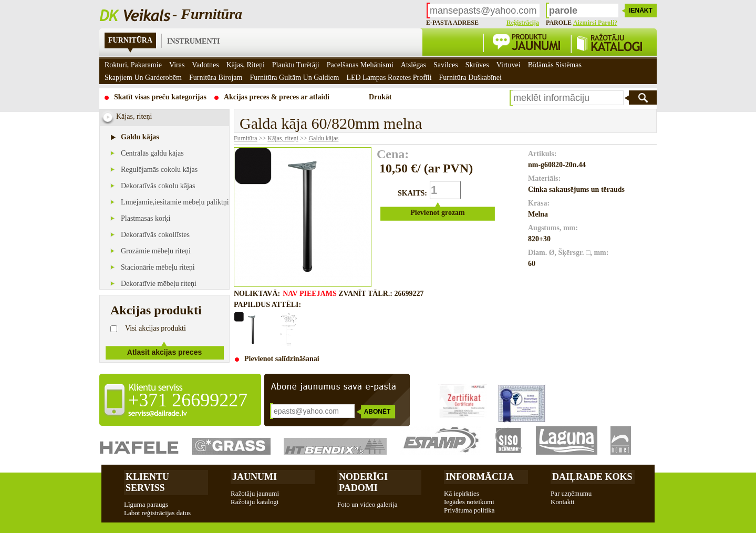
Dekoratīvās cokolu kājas (158, 186)
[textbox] (567, 98)
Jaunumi (255, 477)
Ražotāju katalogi (255, 502)
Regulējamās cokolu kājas (159, 170)
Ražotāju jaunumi (255, 493)
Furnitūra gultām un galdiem (294, 78)
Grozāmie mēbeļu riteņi (156, 251)
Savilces (446, 65)
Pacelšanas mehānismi (360, 65)
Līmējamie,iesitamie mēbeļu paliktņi (175, 202)
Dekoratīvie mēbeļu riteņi (159, 284)
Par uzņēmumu (571, 493)
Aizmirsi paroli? (595, 23)
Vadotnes (205, 65)
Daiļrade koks (592, 477)
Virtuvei (509, 65)
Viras (177, 65)
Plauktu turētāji (296, 65)
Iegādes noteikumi (469, 502)
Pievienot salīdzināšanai (282, 359)
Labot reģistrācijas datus (157, 513)
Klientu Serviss (147, 482)
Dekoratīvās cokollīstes (155, 235)
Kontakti (563, 502)
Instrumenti (193, 41)
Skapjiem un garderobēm (143, 78)
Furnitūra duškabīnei (470, 78)
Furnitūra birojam (216, 78)
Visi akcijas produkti (156, 328)
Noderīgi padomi (363, 482)
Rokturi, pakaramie (133, 65)
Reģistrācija (523, 23)
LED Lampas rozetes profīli (389, 78)
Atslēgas (413, 65)
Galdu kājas (140, 137)
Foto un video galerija (367, 504)
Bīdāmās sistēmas (555, 65)
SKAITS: (412, 193)
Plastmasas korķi (146, 218)
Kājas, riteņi (283, 138)
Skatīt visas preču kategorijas (160, 97)
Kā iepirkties (462, 493)
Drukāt (380, 97)
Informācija (480, 477)
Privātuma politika (469, 510)
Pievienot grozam (438, 213)
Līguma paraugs (146, 504)
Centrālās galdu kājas (152, 153)
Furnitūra (130, 40)
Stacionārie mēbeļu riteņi (158, 267)
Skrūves (477, 65)
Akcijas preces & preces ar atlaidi (277, 97)
